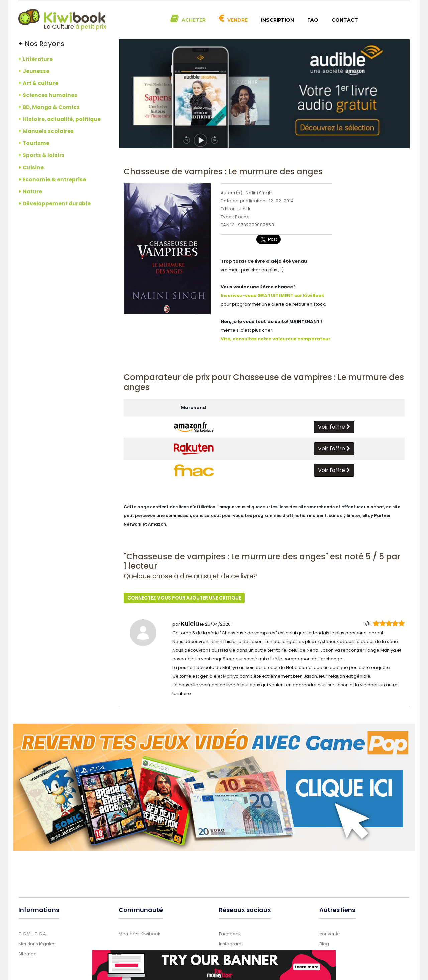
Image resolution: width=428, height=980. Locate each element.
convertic (330, 933)
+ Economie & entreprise (52, 179)
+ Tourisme (34, 143)
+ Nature (30, 191)
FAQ (313, 20)
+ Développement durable (55, 203)
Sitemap (28, 953)
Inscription (278, 20)
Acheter (194, 20)
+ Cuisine (31, 167)
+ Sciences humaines (48, 95)
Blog (324, 943)
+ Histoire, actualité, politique (60, 119)
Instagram (230, 943)
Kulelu (190, 623)
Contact (345, 20)
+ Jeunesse (34, 71)
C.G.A (40, 933)
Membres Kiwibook (140, 933)
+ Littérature (36, 59)
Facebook (230, 933)
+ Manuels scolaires (46, 131)
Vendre (238, 20)
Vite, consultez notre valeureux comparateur (276, 339)
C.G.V (24, 933)
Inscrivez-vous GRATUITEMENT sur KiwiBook (272, 295)
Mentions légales (37, 943)
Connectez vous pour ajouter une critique (184, 598)
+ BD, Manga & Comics (49, 107)
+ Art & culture (38, 83)
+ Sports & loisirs (41, 155)
